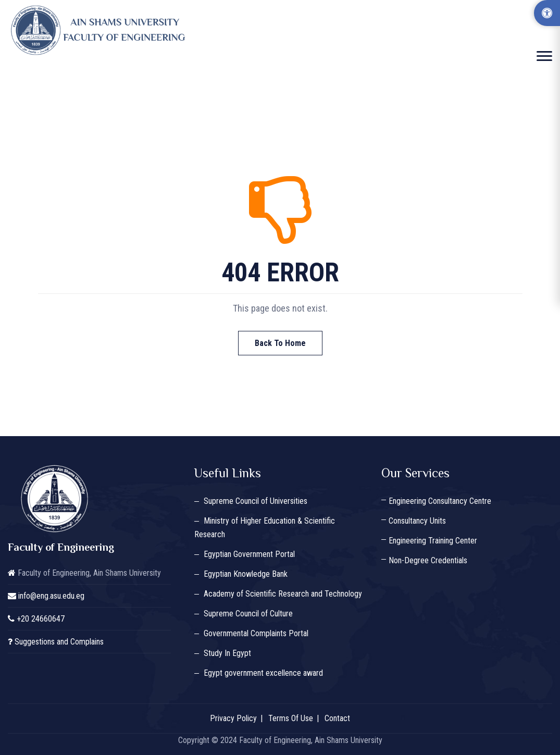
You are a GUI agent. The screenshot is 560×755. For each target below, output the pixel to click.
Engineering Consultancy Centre (440, 501)
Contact (337, 718)
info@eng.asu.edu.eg (51, 596)
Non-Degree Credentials (428, 560)
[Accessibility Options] (547, 13)
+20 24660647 (41, 619)
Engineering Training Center (433, 541)
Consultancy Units (417, 521)
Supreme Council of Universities (256, 501)
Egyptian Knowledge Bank (246, 574)
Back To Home (280, 343)
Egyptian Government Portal (249, 554)
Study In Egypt (227, 653)
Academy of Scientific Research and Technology (283, 594)
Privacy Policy (233, 718)
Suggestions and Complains (59, 642)
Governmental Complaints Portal (256, 633)
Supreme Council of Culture (248, 614)
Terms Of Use (291, 718)
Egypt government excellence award (263, 673)
